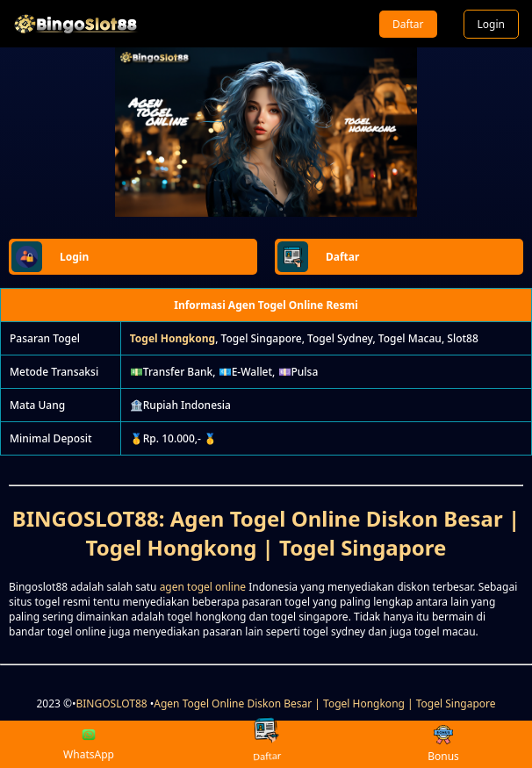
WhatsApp (89, 744)
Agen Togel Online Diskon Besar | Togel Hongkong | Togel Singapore (324, 703)
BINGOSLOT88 (112, 703)
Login (491, 24)
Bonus (443, 745)
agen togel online (203, 587)
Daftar (408, 24)
